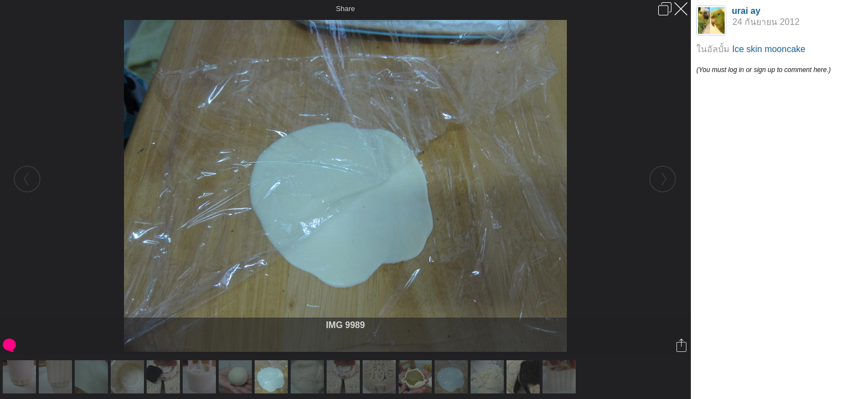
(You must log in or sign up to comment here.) (764, 70)
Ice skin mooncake (769, 49)
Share (346, 9)
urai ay (746, 11)
